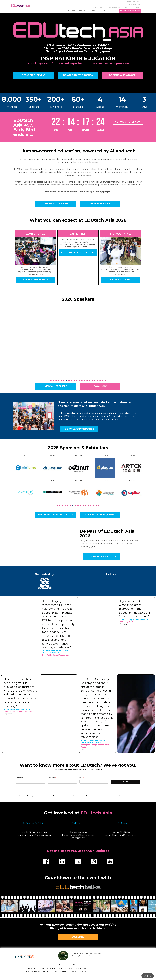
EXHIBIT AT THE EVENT (56, 204)
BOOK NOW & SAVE (100, 204)
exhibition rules (31, 968)
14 (85, 381)
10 (74, 381)
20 (100, 381)
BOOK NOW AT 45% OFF (122, 75)
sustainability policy (66, 968)
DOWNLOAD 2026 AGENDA (78, 75)
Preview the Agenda (35, 280)
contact (74, 971)
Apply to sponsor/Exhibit (100, 515)
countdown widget (78, 124)
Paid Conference (78, 10)
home (67, 10)
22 (105, 381)
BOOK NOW (100, 386)
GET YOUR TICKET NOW (128, 122)
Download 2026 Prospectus (56, 515)
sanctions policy (81, 968)
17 (92, 381)
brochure (83, 971)
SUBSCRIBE (78, 937)
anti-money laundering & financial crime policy (73, 965)
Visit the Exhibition (110, 10)
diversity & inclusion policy (48, 968)
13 (82, 381)
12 (79, 381)
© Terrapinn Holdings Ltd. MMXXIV (37, 971)
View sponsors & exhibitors (78, 252)
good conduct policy (33, 965)
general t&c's (64, 971)
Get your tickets (121, 280)
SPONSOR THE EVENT (34, 75)
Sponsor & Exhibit (94, 10)
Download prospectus (79, 429)
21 (103, 381)
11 (77, 381)
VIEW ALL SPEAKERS (56, 386)
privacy (54, 971)
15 (87, 381)
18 (95, 381)
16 (90, 381)
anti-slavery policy (48, 965)
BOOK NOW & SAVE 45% (130, 11)
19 (97, 381)
